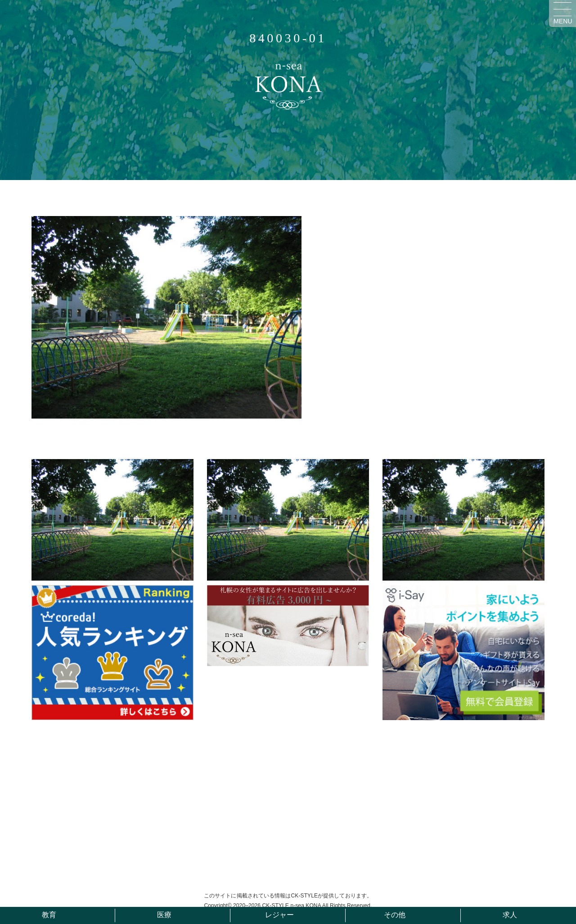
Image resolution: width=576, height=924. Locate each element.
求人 (510, 915)
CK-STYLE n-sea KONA (291, 906)
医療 (164, 915)
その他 (395, 915)
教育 (49, 915)
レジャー (279, 915)
